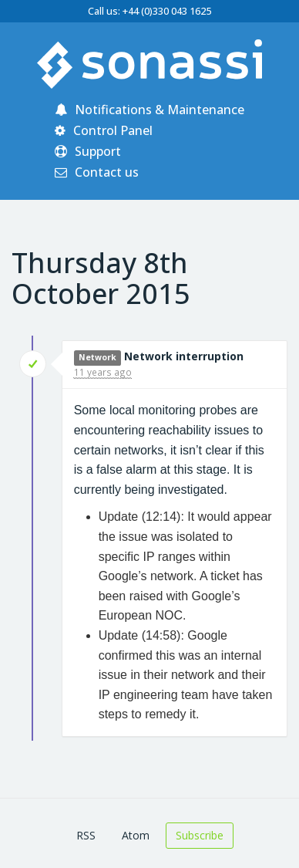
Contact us (97, 172)
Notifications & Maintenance (149, 110)
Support (88, 151)
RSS (86, 835)
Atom (136, 835)
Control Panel (104, 130)
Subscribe (200, 835)
